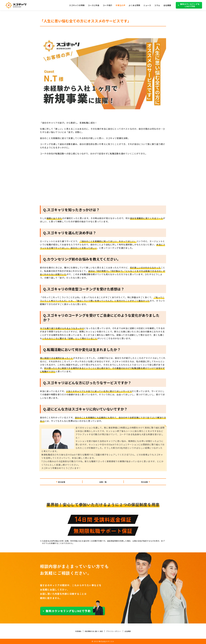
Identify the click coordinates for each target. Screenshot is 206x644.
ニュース (147, 5)
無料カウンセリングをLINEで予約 (190, 5)
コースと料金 (94, 5)
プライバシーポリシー (116, 631)
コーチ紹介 (108, 5)
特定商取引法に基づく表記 (92, 631)
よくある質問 (134, 5)
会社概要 (167, 5)
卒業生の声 (120, 5)
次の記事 (144, 482)
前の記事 (62, 482)
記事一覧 (103, 482)
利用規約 (73, 631)
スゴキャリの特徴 (77, 5)
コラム (157, 5)
